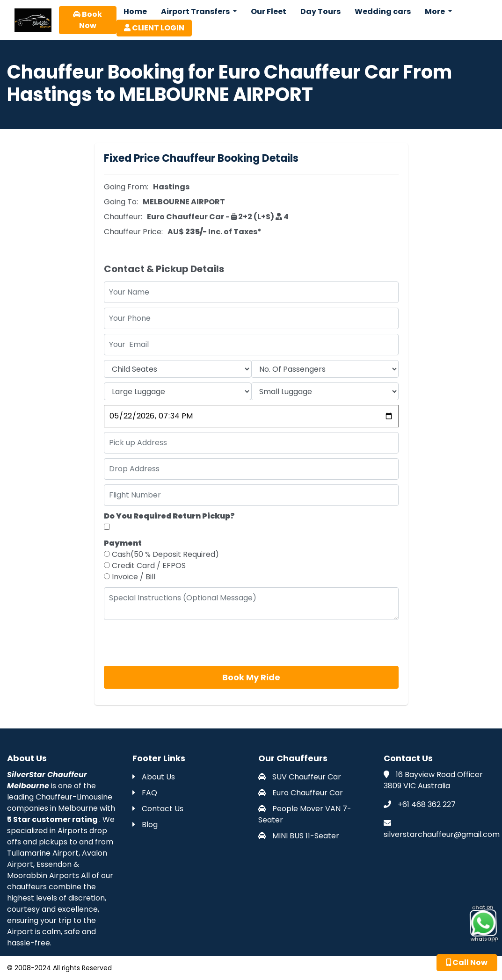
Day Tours (320, 11)
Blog (145, 825)
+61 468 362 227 (427, 804)
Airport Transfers (196, 11)
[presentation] (175, 643)
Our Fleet (269, 11)
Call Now (467, 962)
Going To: (121, 202)
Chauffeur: (123, 217)
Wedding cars (383, 11)
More (436, 11)
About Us (154, 777)
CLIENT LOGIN (154, 28)
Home (135, 11)
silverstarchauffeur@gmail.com (442, 834)
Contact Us (158, 809)
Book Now (87, 20)
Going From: (126, 187)
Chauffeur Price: (133, 232)
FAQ (145, 793)
